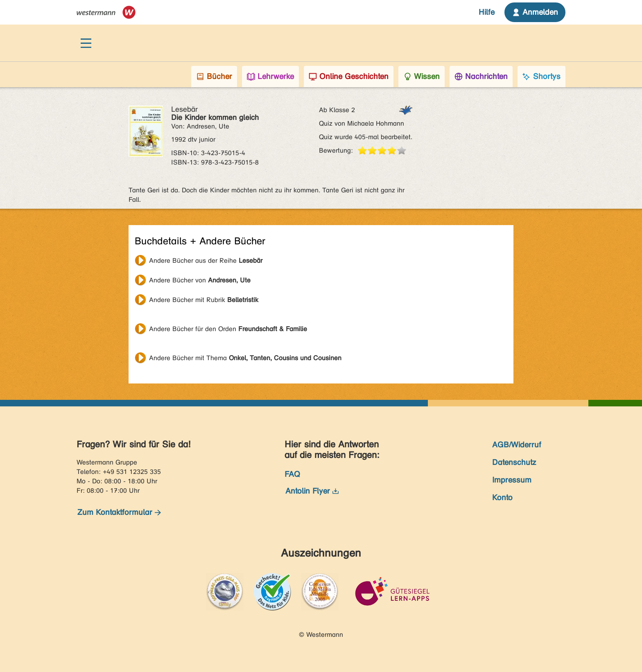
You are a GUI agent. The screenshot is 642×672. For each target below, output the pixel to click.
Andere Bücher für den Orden (228, 329)
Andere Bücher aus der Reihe (206, 260)
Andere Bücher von (200, 280)
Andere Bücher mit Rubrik (204, 300)
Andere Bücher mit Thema (245, 358)
